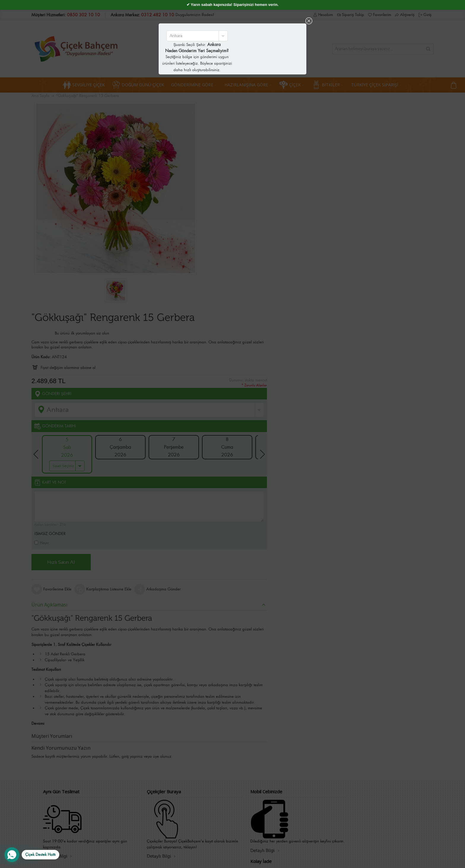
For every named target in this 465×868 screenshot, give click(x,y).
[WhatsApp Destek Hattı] (32, 855)
